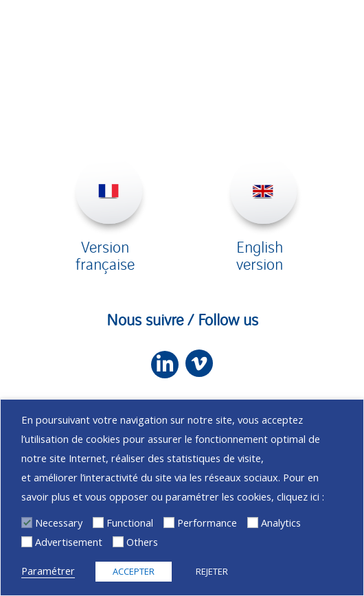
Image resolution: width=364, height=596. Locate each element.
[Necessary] (27, 523)
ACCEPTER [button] (134, 571)
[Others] (118, 542)
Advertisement (69, 542)
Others (142, 542)
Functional (130, 523)
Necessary (59, 523)
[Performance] (169, 523)
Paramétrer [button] (48, 571)
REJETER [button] (212, 571)
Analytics (281, 523)
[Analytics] (253, 523)
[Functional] (98, 523)
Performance (207, 523)
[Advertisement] (27, 542)
